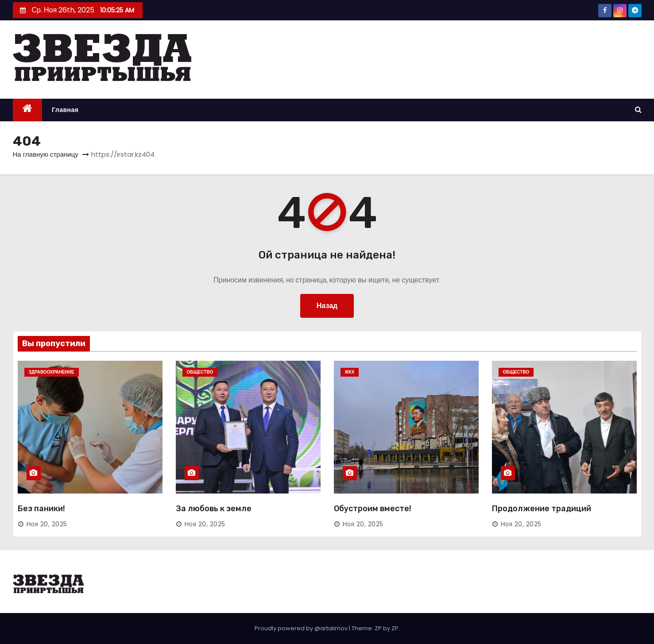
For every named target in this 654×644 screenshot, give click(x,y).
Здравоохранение (52, 372)
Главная (65, 110)
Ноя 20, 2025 (47, 524)
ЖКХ (350, 372)
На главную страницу (46, 154)
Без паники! (41, 509)
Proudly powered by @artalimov (302, 628)
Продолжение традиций (542, 509)
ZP (395, 628)
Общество (200, 372)
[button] (638, 110)
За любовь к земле (214, 509)
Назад (327, 306)
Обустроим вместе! (373, 509)
